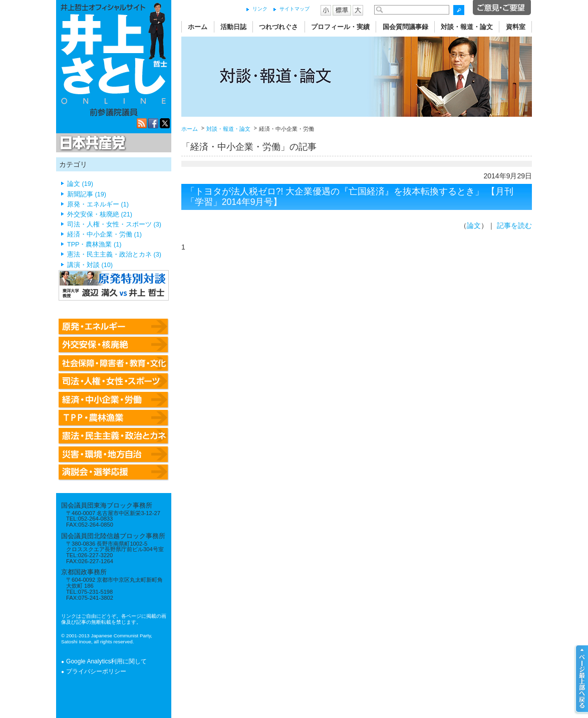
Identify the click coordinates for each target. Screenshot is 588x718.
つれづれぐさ (278, 27)
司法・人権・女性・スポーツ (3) (114, 224)
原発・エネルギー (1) (98, 204)
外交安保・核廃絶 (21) (100, 214)
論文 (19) (80, 184)
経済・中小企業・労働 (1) (104, 234)
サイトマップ (295, 9)
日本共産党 (91, 143)
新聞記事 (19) (87, 194)
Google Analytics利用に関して (106, 661)
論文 (474, 225)
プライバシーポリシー (96, 671)
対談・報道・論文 (467, 27)
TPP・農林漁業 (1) (94, 245)
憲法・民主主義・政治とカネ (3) (114, 255)
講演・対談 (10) (90, 265)
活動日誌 (233, 27)
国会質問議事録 (405, 27)
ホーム (198, 27)
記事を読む (514, 225)
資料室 (516, 27)
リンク (260, 9)
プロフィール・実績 (340, 27)
